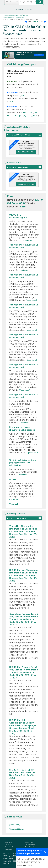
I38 (22, 96)
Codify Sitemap (30, 845)
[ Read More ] (28, 240)
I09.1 (10, 102)
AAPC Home (29, 842)
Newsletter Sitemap (11, 847)
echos (13, 479)
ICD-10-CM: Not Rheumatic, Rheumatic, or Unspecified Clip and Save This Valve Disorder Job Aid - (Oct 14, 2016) (24, 575)
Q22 (20, 116)
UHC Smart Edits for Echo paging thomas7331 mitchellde (23, 463)
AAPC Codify (9, 842)
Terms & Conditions (31, 847)
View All (14, 504)
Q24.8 (34, 116)
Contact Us (8, 849)
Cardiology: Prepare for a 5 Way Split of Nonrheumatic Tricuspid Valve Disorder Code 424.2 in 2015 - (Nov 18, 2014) (24, 619)
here (23, 207)
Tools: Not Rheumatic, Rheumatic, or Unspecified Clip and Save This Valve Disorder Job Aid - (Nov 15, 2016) (23, 532)
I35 (30, 113)
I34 (25, 113)
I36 (36, 113)
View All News (17, 829)
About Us (8, 845)
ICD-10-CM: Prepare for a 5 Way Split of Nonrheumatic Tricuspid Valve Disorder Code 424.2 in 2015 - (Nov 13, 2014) (24, 672)
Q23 (26, 116)
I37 (9, 116)
